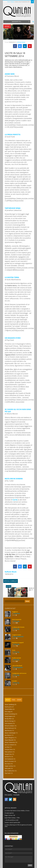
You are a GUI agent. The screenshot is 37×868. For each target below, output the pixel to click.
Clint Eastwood (9, 747)
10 (17, 626)
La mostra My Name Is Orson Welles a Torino (17, 799)
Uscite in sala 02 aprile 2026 (12, 811)
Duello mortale (17, 646)
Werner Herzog (9, 709)
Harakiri (15, 669)
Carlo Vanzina (8, 711)
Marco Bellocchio (18, 625)
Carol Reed (17, 602)
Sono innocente (17, 608)
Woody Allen (8, 707)
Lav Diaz (7, 735)
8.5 (17, 611)
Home (9, 2)
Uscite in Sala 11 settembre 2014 (21, 582)
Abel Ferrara (8, 719)
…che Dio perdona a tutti (12, 808)
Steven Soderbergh (10, 721)
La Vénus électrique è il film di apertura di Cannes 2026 (18, 814)
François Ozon (9, 738)
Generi (19, 688)
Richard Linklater (9, 714)
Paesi (13, 688)
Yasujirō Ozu (8, 742)
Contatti (17, 783)
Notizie (13, 2)
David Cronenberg (10, 702)
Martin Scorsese (9, 749)
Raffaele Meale (21, 30)
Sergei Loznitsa (9, 754)
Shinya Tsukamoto (10, 730)
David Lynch (8, 695)
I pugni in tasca (17, 623)
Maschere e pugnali (18, 631)
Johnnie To (8, 745)
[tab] (8, 688)
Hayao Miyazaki (9, 728)
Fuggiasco (15, 600)
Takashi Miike (8, 697)
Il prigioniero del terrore (19, 661)
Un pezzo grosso (9, 801)
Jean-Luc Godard (9, 733)
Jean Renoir (8, 723)
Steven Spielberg (9, 693)
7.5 (17, 634)
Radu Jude (8, 756)
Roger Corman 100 (10, 803)
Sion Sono (7, 752)
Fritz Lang (16, 609)
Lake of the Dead (17, 654)
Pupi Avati (7, 761)
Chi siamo (8, 783)
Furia (14, 638)
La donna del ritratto (18, 615)
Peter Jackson (8, 740)
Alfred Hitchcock (9, 716)
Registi (8, 688)
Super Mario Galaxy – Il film (12, 806)
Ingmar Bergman (9, 726)
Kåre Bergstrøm (18, 655)
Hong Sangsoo (9, 704)
